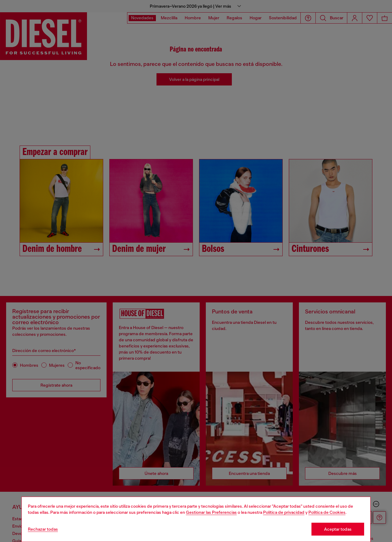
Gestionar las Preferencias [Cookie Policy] (211, 512)
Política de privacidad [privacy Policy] (284, 512)
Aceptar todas (338, 529)
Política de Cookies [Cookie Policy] (327, 512)
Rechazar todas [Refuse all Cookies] (43, 529)
